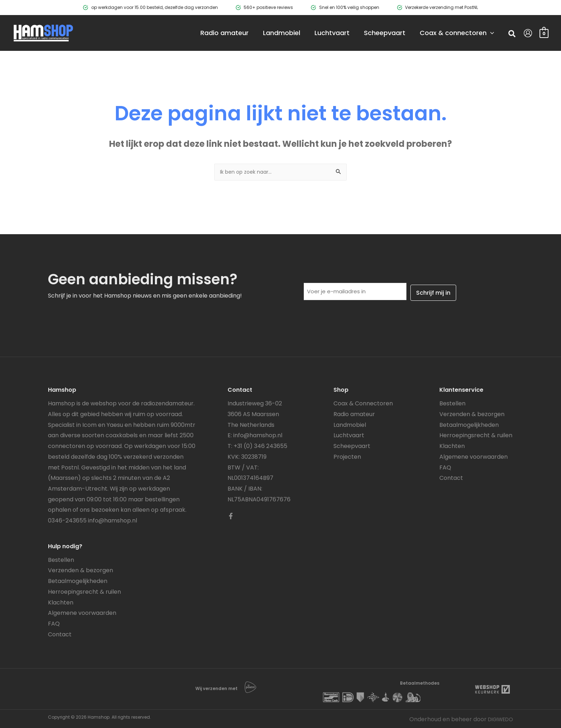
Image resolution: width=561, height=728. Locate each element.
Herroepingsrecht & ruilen (84, 591)
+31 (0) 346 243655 (260, 445)
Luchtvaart (349, 435)
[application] (480, 33)
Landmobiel (350, 424)
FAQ (54, 623)
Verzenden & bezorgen (81, 570)
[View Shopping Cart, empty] (544, 33)
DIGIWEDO (498, 719)
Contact (60, 634)
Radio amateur (354, 413)
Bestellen (61, 559)
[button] (512, 35)
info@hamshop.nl (113, 520)
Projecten (347, 456)
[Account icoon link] (528, 33)
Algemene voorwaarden (82, 612)
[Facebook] (231, 515)
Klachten (61, 602)
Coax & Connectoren (363, 403)
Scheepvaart (352, 445)
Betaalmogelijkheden (78, 580)
